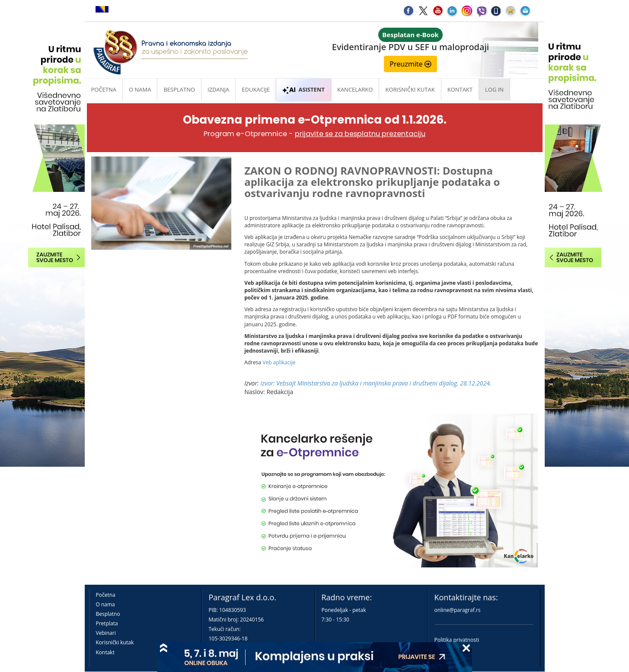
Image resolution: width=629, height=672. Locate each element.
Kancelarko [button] (355, 89)
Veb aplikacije (279, 362)
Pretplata (107, 623)
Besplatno (179, 89)
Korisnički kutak (115, 642)
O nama (140, 89)
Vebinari (106, 633)
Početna (104, 89)
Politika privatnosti (457, 640)
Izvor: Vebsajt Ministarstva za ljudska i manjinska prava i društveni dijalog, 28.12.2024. (376, 383)
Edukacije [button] (256, 89)
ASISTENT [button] (303, 89)
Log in (494, 89)
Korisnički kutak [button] (410, 89)
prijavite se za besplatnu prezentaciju (360, 134)
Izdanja (218, 89)
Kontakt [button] (460, 89)
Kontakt (105, 652)
